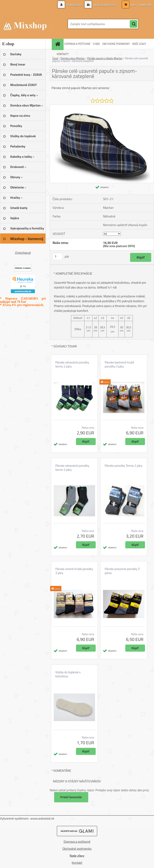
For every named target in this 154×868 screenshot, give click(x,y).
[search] (134, 24)
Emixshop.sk (23, 253)
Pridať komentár (71, 797)
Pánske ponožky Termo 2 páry (124, 466)
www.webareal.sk (42, 818)
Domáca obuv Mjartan (73, 58)
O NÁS (96, 44)
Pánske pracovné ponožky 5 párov (122, 571)
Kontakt (77, 863)
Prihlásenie (74, 5)
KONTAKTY (63, 54)
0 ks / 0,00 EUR (141, 5)
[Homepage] (58, 44)
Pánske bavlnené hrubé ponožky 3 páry (119, 364)
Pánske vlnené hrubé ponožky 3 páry (74, 571)
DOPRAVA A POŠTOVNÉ (77, 44)
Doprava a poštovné (77, 841)
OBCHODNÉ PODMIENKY (116, 44)
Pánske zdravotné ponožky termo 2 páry (72, 364)
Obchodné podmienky (77, 849)
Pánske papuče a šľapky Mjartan (105, 58)
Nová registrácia (104, 5)
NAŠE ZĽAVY (139, 44)
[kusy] (58, 256)
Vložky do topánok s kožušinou (68, 674)
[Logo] (28, 24)
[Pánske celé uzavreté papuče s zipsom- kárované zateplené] (102, 106)
